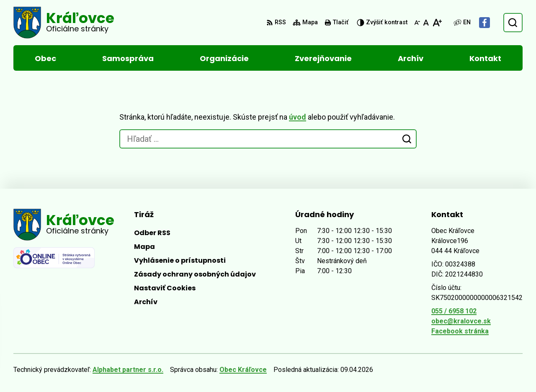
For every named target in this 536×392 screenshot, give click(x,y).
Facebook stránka (460, 331)
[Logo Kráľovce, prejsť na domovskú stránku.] (64, 23)
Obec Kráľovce (243, 370)
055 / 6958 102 (454, 311)
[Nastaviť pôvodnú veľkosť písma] (426, 23)
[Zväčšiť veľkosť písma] (437, 23)
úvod (298, 117)
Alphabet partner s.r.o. (128, 370)
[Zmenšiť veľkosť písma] (417, 23)
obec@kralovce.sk (461, 321)
